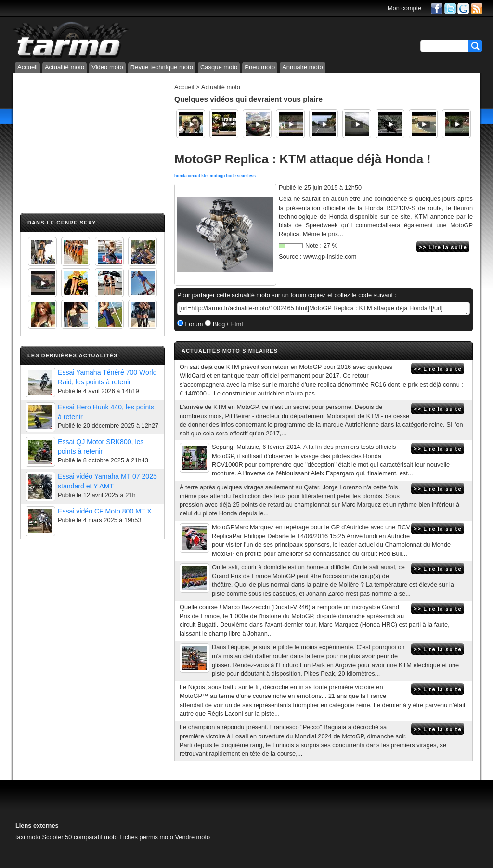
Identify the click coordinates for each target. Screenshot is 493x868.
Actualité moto (65, 67)
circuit (194, 176)
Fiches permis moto (146, 837)
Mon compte (404, 8)
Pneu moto (260, 67)
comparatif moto (96, 837)
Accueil (27, 67)
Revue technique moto (162, 67)
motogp (217, 176)
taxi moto (28, 837)
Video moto (107, 67)
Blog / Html (227, 324)
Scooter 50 (57, 837)
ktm (205, 176)
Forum (193, 324)
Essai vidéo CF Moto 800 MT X (105, 511)
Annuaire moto (303, 67)
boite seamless (241, 176)
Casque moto (219, 67)
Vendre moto (192, 837)
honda (181, 176)
